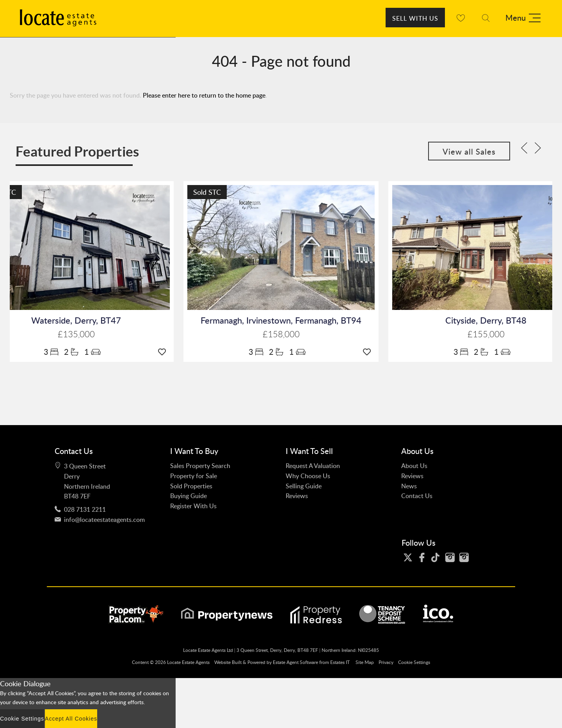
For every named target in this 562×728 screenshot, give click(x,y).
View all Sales (469, 151)
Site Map (365, 662)
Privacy (386, 662)
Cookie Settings (414, 662)
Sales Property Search (200, 466)
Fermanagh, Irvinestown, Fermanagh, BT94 (281, 320)
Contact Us (417, 496)
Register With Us (193, 506)
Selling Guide (304, 486)
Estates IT (340, 662)
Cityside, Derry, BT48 (486, 320)
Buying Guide (189, 496)
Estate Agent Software (295, 662)
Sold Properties (191, 486)
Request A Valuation (313, 466)
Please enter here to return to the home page (204, 95)
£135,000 (76, 334)
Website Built (228, 662)
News (409, 486)
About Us (414, 466)
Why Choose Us (308, 476)
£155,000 (486, 334)
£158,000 (281, 334)
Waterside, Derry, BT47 (76, 320)
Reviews (297, 496)
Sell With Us (415, 18)
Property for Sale (194, 476)
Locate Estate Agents (188, 662)
